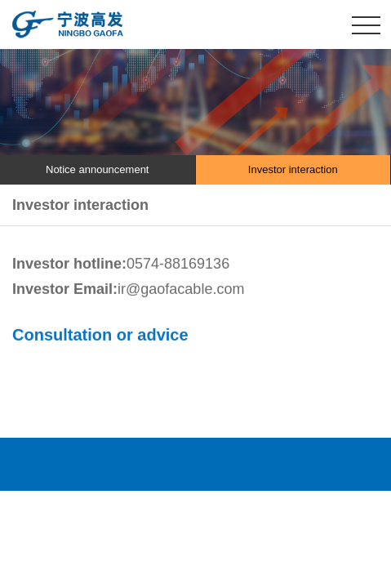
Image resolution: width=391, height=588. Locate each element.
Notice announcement (97, 169)
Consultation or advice (100, 335)
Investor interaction (293, 169)
